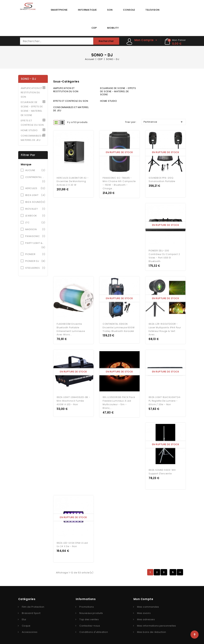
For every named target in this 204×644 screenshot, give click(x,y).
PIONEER (35, 254)
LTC (35, 223)
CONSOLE (129, 10)
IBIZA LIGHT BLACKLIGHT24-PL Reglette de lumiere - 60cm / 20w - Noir (165, 399)
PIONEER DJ (35, 261)
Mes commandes (148, 604)
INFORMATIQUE (87, 10)
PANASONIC (35, 236)
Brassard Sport (31, 611)
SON (110, 10)
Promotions (87, 604)
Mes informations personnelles (157, 623)
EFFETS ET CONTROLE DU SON (32, 123)
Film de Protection (33, 604)
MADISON (35, 229)
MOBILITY (113, 28)
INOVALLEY (35, 209)
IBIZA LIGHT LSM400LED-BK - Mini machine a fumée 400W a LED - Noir (74, 399)
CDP (94, 28)
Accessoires (30, 630)
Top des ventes (89, 617)
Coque (26, 623)
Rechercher (106, 41)
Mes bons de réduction (152, 630)
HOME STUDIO (29, 130)
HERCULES (35, 188)
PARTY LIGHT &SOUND (35, 245)
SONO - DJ (29, 79)
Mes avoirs (144, 611)
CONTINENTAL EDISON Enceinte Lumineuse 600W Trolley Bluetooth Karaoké (119, 326)
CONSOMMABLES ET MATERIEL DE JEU (33, 138)
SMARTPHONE (59, 10)
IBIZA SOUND (35, 202)
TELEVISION (152, 10)
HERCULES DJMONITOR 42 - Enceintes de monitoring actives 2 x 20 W (73, 181)
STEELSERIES (35, 268)
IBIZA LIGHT (35, 195)
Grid (56, 122)
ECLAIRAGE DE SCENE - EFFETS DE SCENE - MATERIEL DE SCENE (32, 109)
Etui (24, 617)
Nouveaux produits (91, 611)
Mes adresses (146, 617)
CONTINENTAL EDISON (35, 180)
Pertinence (164, 122)
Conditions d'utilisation (94, 630)
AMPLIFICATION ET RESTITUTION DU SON (31, 92)
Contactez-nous (90, 623)
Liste (62, 122)
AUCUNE (35, 170)
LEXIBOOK (35, 216)
